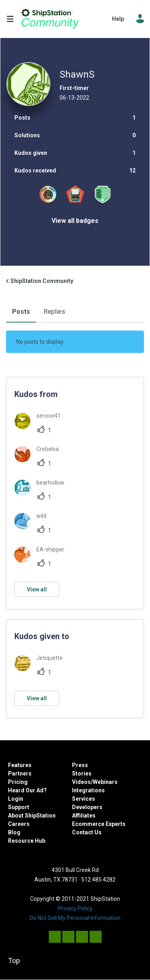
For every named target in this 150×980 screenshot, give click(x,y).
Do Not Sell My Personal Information (75, 918)
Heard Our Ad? (27, 790)
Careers (19, 824)
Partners (20, 774)
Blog (14, 832)
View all (37, 589)
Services (84, 799)
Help (118, 19)
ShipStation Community (50, 19)
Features (20, 765)
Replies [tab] (54, 312)
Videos (81, 782)
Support (19, 807)
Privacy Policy (75, 908)
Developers (87, 807)
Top (14, 961)
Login (16, 799)
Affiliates (84, 816)
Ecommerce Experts (99, 824)
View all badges (75, 221)
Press (80, 765)
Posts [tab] (21, 312)
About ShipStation (32, 816)
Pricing (18, 782)
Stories (82, 774)
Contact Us (87, 832)
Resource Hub (27, 841)
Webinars (105, 782)
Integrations (88, 790)
